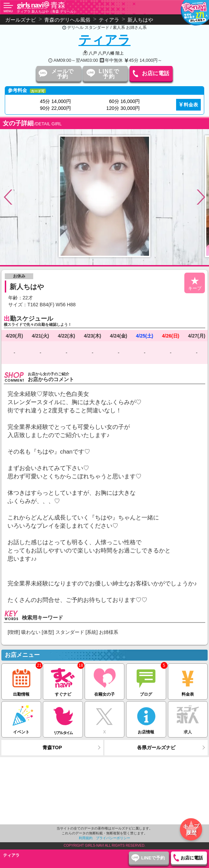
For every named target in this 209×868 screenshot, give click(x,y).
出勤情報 (21, 680)
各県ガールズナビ (156, 747)
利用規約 (86, 838)
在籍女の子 (104, 680)
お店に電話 (156, 73)
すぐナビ (63, 680)
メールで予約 (62, 74)
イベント (21, 718)
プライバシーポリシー (113, 838)
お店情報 (146, 718)
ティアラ (104, 40)
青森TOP (52, 747)
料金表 (191, 105)
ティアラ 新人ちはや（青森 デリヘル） (47, 12)
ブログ (146, 680)
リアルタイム (63, 718)
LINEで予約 (109, 74)
